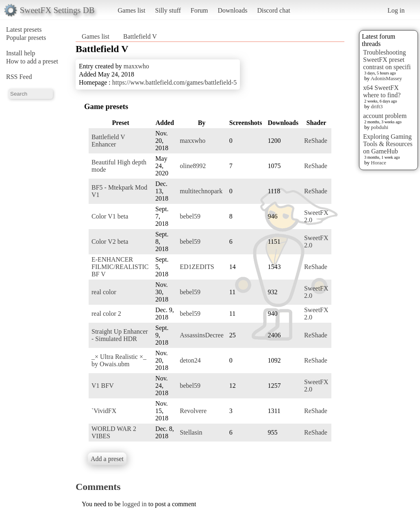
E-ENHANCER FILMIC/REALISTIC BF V (120, 267)
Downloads (232, 10)
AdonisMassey (386, 78)
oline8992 (193, 166)
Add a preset (107, 459)
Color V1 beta (110, 216)
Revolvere (193, 411)
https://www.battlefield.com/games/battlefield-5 (174, 82)
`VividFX (104, 411)
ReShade (316, 141)
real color (104, 292)
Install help (21, 53)
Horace (379, 163)
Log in (396, 10)
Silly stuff (168, 10)
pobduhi (380, 127)
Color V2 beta (110, 242)
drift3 (377, 106)
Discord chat (273, 10)
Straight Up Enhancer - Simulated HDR (120, 335)
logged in (135, 504)
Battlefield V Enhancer (108, 141)
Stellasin (191, 432)
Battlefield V (140, 36)
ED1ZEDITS (197, 267)
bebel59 (190, 216)
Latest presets (24, 30)
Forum (199, 10)
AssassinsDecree (202, 335)
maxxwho (136, 66)
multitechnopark (201, 191)
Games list (132, 10)
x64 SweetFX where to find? (382, 91)
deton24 (190, 360)
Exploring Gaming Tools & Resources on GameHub (388, 144)
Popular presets (26, 38)
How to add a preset (32, 61)
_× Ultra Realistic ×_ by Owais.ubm (119, 360)
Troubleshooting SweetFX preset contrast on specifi (387, 60)
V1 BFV (103, 386)
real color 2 (106, 314)
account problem (385, 116)
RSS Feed (19, 77)
